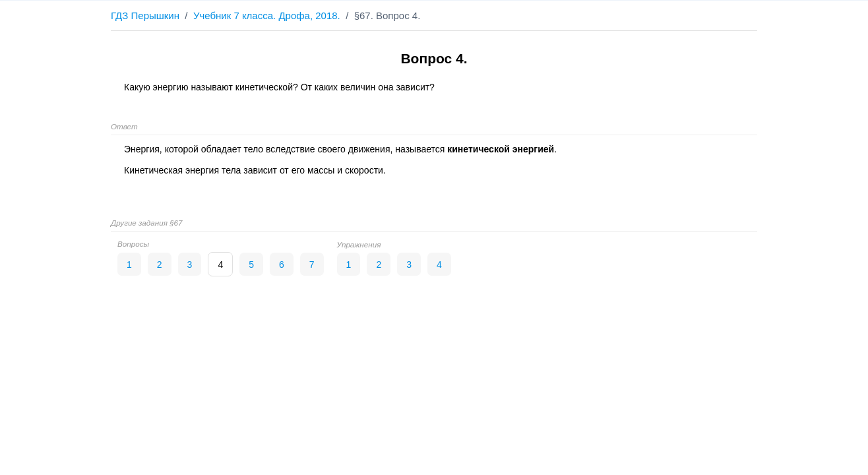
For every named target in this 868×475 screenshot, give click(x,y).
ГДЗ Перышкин (145, 16)
